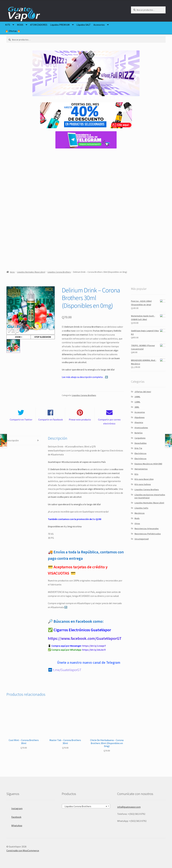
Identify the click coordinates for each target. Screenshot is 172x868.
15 (108, 98)
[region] (86, 76)
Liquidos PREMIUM (60, 25)
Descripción (13, 440)
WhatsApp (14, 825)
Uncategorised (142, 539)
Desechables (141, 443)
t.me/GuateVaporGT (67, 670)
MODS (20, 25)
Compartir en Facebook (50, 420)
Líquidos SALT (84, 25)
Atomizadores (141, 428)
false (37, 76)
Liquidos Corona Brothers (59, 272)
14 (104, 98)
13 (100, 98)
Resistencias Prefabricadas (148, 534)
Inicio (12, 272)
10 (88, 98)
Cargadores (140, 438)
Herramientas (141, 469)
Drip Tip (138, 448)
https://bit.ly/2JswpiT (94, 646)
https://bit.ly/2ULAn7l (94, 650)
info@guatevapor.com (129, 807)
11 (92, 98)
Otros (137, 523)
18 (120, 98)
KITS (8, 25)
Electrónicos (140, 453)
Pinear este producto (80, 420)
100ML (137, 397)
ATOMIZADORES (39, 25)
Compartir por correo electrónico (109, 422)
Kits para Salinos (143, 484)
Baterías (139, 433)
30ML (137, 407)
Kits (136, 474)
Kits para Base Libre (144, 479)
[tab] (24, 441)
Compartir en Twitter (21, 420)
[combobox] (86, 806)
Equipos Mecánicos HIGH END (148, 464)
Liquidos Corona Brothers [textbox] (85, 806)
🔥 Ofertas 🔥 (13, 31)
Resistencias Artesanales (147, 529)
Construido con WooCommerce (23, 850)
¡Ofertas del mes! (143, 392)
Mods (137, 518)
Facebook (14, 816)
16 (112, 98)
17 (116, 98)
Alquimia (139, 422)
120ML (137, 402)
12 (96, 98)
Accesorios (99, 25)
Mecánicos (140, 513)
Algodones (140, 417)
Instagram (14, 808)
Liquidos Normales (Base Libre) (31, 272)
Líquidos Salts (141, 508)
